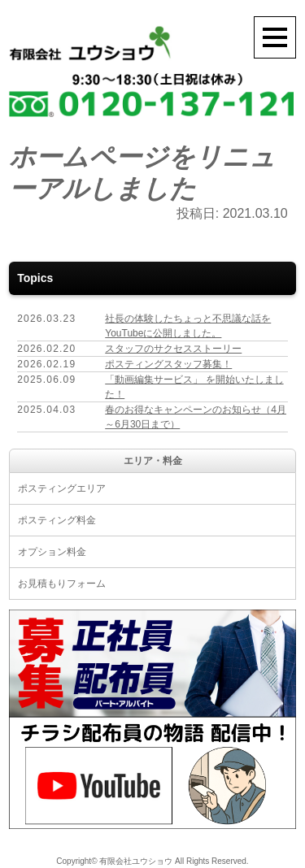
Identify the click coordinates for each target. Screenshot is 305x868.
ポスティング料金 (57, 520)
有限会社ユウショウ (136, 861)
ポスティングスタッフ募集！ (168, 364)
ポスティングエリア (62, 488)
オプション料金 (52, 552)
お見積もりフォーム (62, 584)
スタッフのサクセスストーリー (173, 349)
